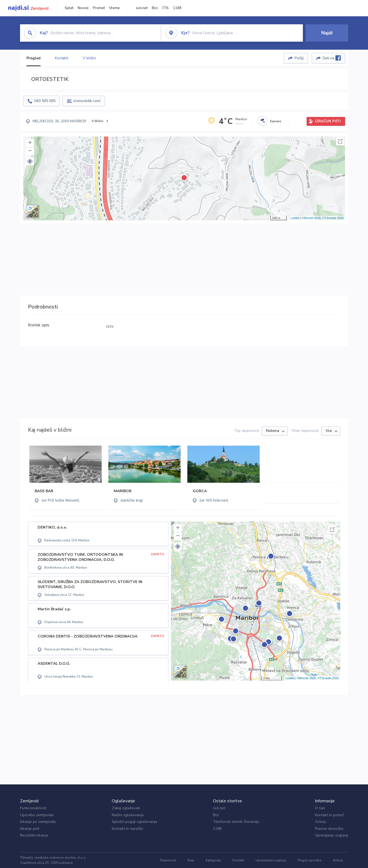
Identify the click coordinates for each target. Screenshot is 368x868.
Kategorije (213, 860)
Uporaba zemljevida (37, 815)
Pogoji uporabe (310, 860)
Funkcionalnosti (33, 808)
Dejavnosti (168, 860)
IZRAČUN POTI (328, 121)
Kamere (276, 121)
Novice (83, 8)
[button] (30, 161)
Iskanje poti (30, 829)
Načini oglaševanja (128, 815)
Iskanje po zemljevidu (38, 822)
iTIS (165, 8)
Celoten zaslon (340, 141)
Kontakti (62, 58)
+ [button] (30, 143)
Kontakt (238, 860)
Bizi (155, 8)
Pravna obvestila (329, 829)
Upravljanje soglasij (331, 835)
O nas (320, 808)
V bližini (89, 58)
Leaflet (295, 218)
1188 (177, 8)
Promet (99, 8)
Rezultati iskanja (34, 835)
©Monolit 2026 (311, 218)
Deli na (332, 58)
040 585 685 (45, 101)
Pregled (33, 58)
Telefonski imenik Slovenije (236, 822)
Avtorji (320, 822)
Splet (69, 8)
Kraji (191, 860)
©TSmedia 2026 (333, 218)
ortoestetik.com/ (87, 101)
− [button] (30, 151)
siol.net (142, 8)
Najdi (327, 33)
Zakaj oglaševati (126, 808)
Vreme (114, 8)
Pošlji (299, 58)
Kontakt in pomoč (329, 815)
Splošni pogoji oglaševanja (134, 822)
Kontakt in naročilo (128, 829)
